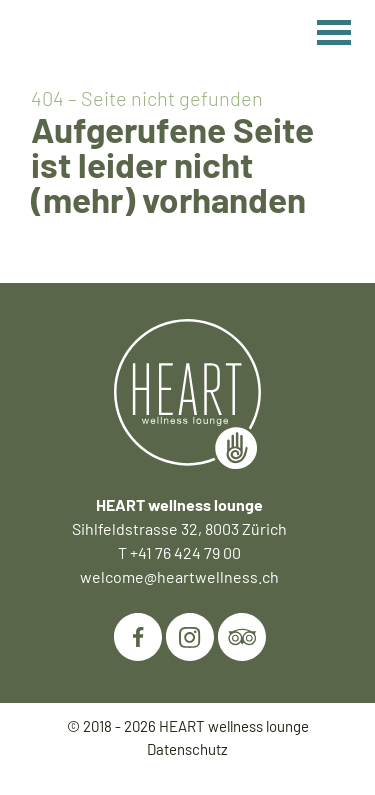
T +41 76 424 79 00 (179, 552)
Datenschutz (187, 749)
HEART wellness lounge (234, 726)
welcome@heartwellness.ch (179, 576)
